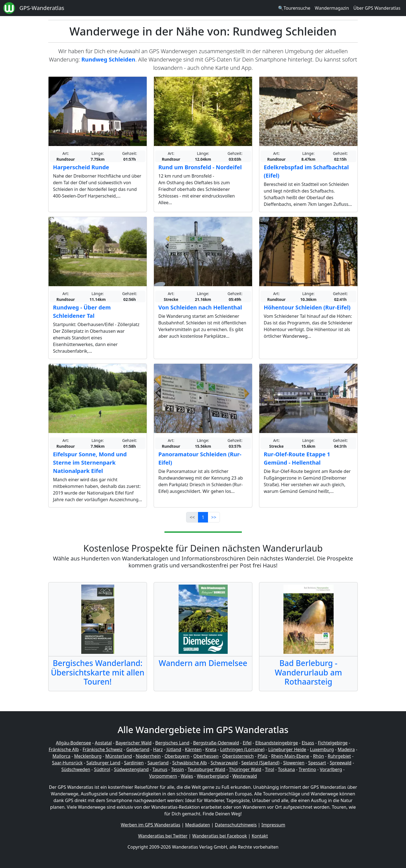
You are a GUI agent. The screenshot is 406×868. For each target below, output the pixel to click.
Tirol (269, 769)
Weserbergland (213, 776)
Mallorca (61, 756)
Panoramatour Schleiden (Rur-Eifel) (200, 458)
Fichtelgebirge (333, 743)
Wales (187, 776)
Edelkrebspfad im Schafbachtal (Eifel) (306, 171)
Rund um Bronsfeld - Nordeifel (200, 167)
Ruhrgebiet (339, 756)
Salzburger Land (103, 763)
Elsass (308, 743)
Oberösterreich (238, 756)
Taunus (160, 769)
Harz (158, 749)
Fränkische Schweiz (103, 749)
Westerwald (245, 776)
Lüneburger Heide (287, 749)
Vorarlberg (331, 769)
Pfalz (262, 756)
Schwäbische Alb (189, 763)
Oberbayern (177, 756)
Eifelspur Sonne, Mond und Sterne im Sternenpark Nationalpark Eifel (90, 463)
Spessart (317, 763)
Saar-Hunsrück (67, 763)
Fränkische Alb (64, 749)
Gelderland (138, 749)
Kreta (211, 749)
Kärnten (193, 749)
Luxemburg (322, 749)
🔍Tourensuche (294, 8)
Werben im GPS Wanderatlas (151, 825)
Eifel (247, 743)
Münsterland (119, 756)
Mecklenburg (88, 756)
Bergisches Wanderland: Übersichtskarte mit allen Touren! (97, 672)
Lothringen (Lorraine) (242, 749)
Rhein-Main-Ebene (290, 756)
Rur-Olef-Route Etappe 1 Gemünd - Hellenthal (297, 458)
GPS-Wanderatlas (42, 8)
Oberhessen (206, 756)
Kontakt (260, 836)
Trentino (307, 769)
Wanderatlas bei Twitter (163, 836)
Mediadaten (197, 825)
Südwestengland (131, 769)
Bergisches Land (172, 743)
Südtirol (102, 769)
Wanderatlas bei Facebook (220, 836)
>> (214, 517)
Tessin (177, 769)
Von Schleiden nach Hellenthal (200, 307)
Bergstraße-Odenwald (216, 743)
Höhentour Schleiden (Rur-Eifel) (307, 307)
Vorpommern (163, 776)
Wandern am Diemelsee (203, 663)
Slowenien (294, 763)
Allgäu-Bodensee (73, 743)
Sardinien (134, 763)
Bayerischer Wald (133, 743)
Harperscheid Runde (81, 167)
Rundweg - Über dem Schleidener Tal (82, 312)
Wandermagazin (332, 8)
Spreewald (341, 763)
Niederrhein (148, 756)
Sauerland (158, 763)
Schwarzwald (224, 763)
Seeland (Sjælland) (260, 763)
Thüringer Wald (245, 769)
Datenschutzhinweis (236, 825)
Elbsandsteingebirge (276, 743)
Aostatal (103, 743)
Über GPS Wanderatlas (377, 8)
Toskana (286, 769)
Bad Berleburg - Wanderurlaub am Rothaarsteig (308, 672)
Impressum (273, 825)
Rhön (319, 756)
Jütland (174, 749)
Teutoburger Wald (206, 769)
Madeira (346, 749)
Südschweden (76, 769)
